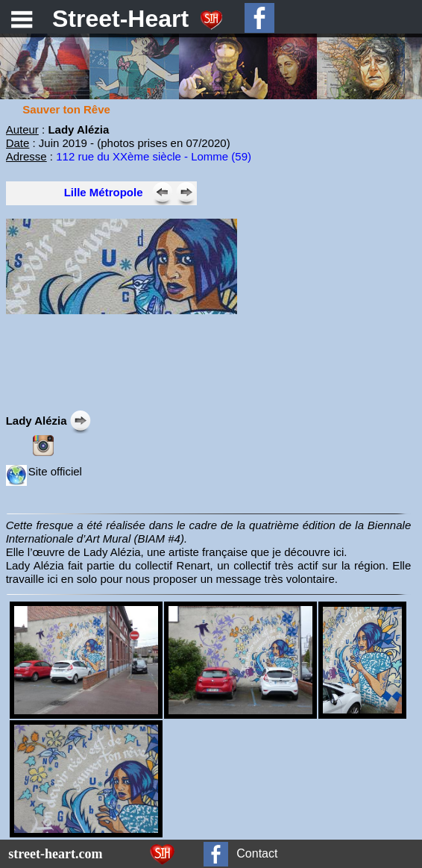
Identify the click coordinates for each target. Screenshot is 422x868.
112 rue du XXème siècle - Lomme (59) (154, 156)
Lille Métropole (104, 192)
